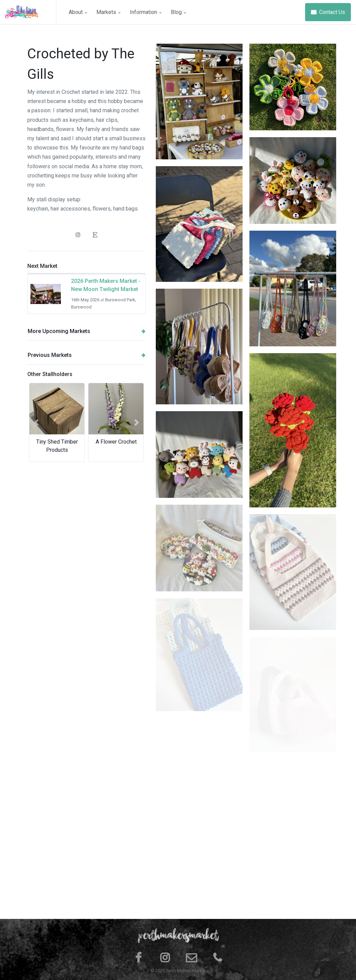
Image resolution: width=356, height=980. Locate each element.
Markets (108, 12)
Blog (178, 12)
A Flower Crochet (116, 442)
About (78, 12)
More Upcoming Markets (87, 331)
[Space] (31, 12)
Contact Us (328, 12)
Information (146, 12)
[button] (36, 422)
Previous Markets (87, 355)
